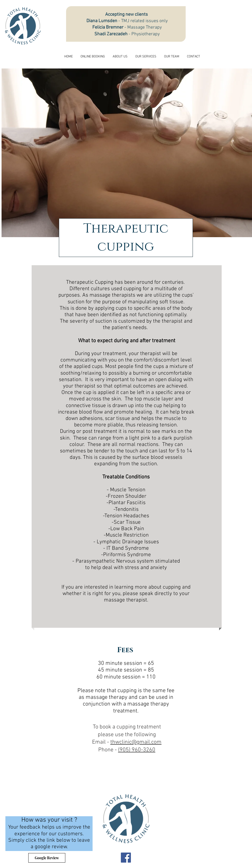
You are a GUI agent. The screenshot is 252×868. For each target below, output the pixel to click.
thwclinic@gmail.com (136, 742)
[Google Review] (47, 858)
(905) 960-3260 (137, 750)
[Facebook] (126, 858)
